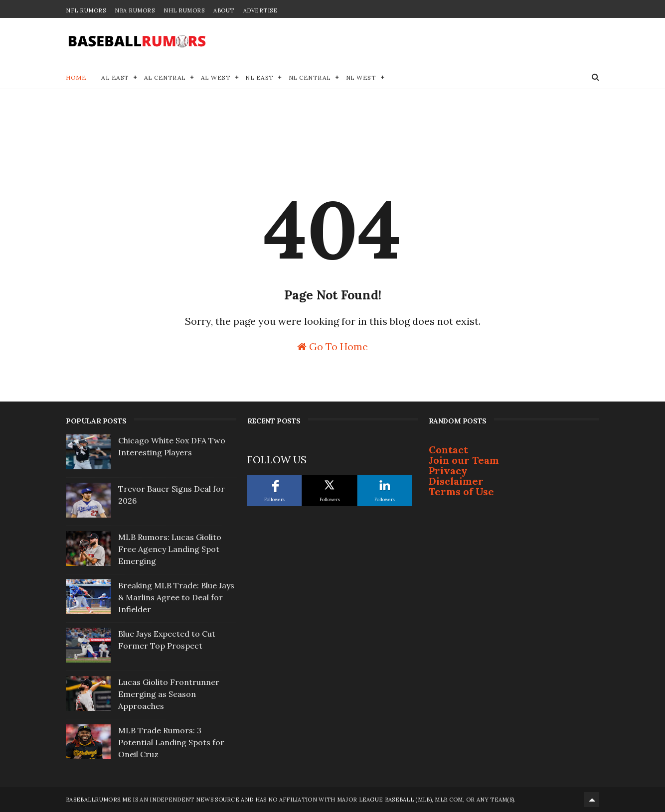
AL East (115, 77)
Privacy (448, 471)
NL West (361, 77)
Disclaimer (456, 481)
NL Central (310, 77)
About (224, 10)
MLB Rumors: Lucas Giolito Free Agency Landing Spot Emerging (170, 549)
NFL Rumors (86, 10)
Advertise (260, 10)
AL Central (165, 77)
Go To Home (332, 346)
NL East (259, 77)
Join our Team (464, 460)
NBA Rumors (135, 10)
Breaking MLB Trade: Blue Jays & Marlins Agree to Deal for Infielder (176, 597)
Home (76, 77)
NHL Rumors (184, 10)
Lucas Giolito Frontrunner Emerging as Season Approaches (169, 694)
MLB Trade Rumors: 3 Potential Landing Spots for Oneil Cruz (171, 742)
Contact (448, 450)
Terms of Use (461, 491)
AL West (216, 77)
